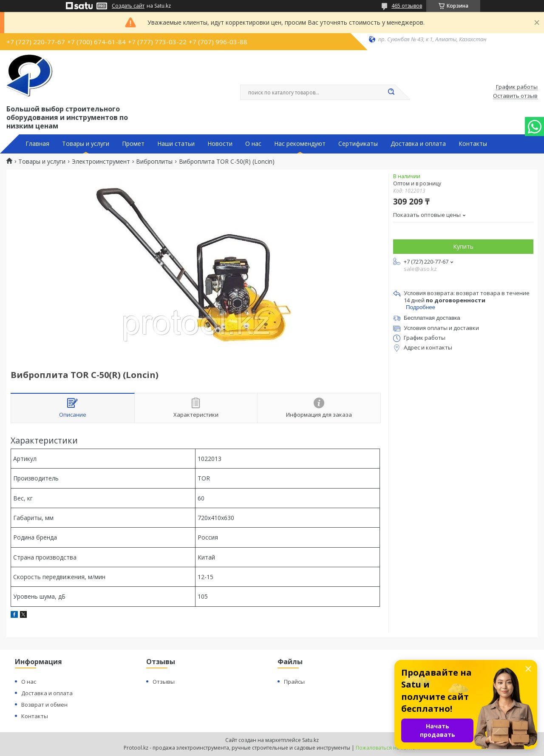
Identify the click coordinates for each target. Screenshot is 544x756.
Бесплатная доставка (432, 318)
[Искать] (391, 92)
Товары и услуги (86, 144)
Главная (37, 144)
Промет (133, 144)
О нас (253, 144)
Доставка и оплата (418, 144)
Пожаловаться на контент (388, 748)
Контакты (473, 144)
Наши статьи (176, 144)
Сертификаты (358, 144)
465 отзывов (407, 6)
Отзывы (164, 682)
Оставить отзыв (515, 96)
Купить (463, 246)
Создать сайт (128, 6)
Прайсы (294, 682)
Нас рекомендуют (300, 144)
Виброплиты (154, 162)
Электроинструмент (101, 162)
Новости (220, 144)
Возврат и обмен (44, 705)
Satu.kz (310, 740)
